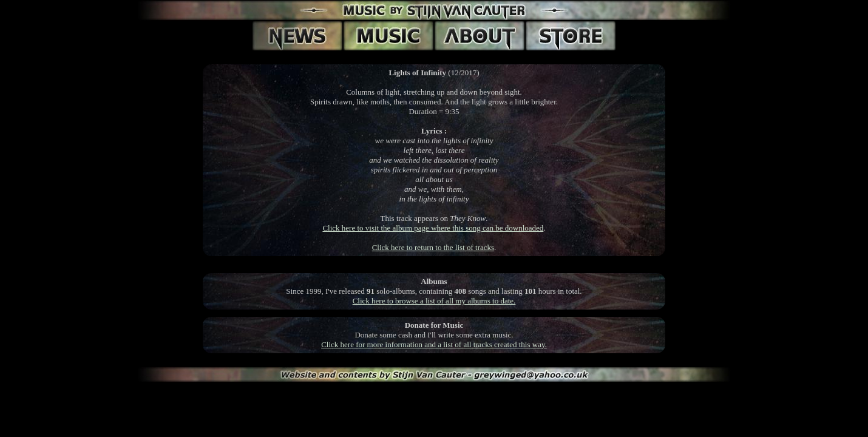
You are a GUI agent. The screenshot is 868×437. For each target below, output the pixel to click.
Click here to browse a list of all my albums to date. (434, 301)
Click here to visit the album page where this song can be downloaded (433, 228)
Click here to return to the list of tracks (433, 247)
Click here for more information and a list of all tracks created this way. (434, 344)
